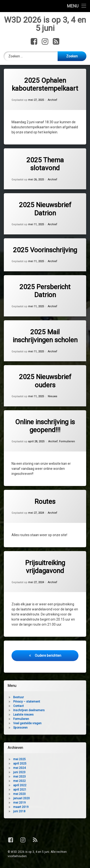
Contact (18, 706)
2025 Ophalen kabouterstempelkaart (45, 85)
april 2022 (20, 786)
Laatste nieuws (23, 715)
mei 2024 (19, 768)
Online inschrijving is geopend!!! (45, 426)
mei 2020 (19, 794)
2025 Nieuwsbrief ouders (45, 381)
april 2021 (20, 790)
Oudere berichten (48, 656)
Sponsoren (20, 728)
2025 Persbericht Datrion (45, 291)
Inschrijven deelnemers (29, 711)
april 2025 (20, 764)
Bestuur (18, 698)
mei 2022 (19, 781)
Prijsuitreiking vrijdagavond (45, 567)
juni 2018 (19, 812)
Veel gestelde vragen (27, 724)
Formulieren (67, 442)
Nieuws (52, 397)
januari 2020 (21, 799)
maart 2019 (21, 807)
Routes (45, 502)
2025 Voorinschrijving (45, 250)
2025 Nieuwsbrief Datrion (45, 209)
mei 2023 (19, 777)
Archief (52, 100)
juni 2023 (19, 773)
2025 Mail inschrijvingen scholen (45, 336)
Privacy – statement (27, 702)
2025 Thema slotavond (45, 164)
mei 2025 (19, 760)
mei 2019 (19, 803)
